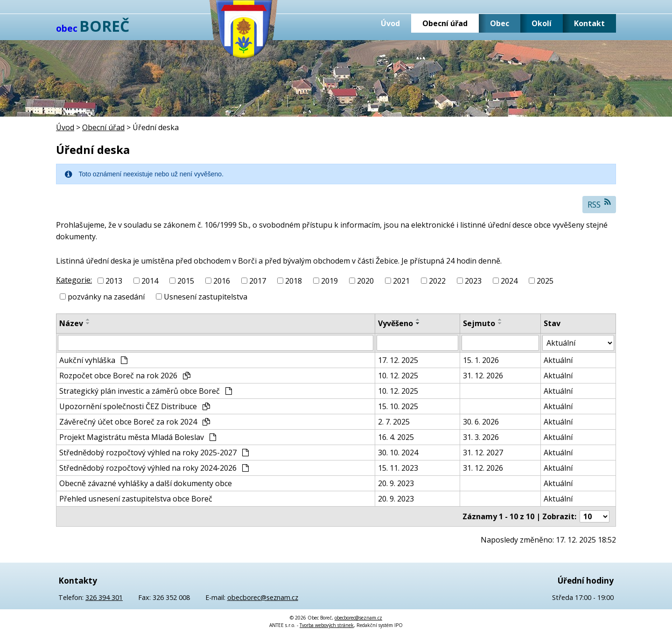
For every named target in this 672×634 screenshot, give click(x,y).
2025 (545, 281)
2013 (114, 281)
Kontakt (589, 23)
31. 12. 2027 (483, 453)
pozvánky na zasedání (106, 297)
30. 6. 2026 (481, 422)
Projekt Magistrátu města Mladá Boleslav (138, 437)
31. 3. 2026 (481, 437)
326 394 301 (104, 597)
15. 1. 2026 (481, 360)
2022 (437, 281)
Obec (500, 23)
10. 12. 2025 (398, 376)
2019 (329, 281)
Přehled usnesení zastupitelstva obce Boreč (136, 499)
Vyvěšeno (395, 323)
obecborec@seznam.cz (263, 597)
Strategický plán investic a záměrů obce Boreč (146, 391)
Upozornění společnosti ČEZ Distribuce (135, 406)
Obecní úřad (445, 23)
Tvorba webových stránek (327, 625)
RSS (599, 204)
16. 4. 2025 (396, 437)
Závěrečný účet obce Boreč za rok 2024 (135, 422)
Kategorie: (74, 280)
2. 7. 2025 (394, 422)
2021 (401, 281)
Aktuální (558, 360)
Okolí (542, 23)
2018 (294, 281)
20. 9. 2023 (396, 483)
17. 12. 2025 (398, 360)
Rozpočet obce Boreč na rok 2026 (125, 376)
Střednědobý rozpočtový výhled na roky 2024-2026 (154, 468)
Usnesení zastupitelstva (206, 297)
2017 (258, 281)
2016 (222, 281)
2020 (365, 281)
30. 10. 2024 (398, 453)
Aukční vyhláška (93, 360)
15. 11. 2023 (398, 468)
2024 (509, 281)
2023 (473, 281)
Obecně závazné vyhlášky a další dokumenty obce (146, 483)
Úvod (390, 23)
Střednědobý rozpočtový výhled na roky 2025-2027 (154, 453)
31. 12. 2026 (483, 376)
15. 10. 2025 (398, 406)
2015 (186, 281)
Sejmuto (479, 323)
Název (71, 323)
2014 (150, 281)
